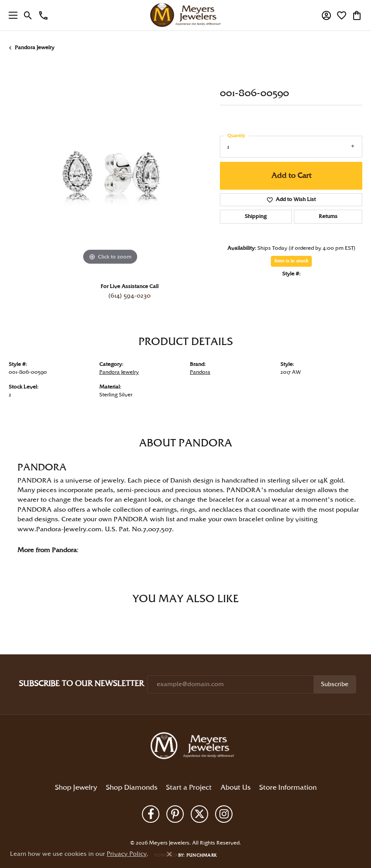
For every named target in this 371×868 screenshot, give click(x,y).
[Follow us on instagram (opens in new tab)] (224, 814)
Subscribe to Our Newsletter (81, 684)
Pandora (200, 372)
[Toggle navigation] (11, 15)
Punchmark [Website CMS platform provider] (202, 855)
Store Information (288, 788)
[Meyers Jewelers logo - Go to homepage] (185, 15)
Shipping (256, 216)
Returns (328, 216)
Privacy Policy (155, 828)
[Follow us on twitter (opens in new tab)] (199, 814)
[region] (110, 166)
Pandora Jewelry (35, 48)
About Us (235, 788)
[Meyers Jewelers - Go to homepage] (194, 747)
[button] (28, 15)
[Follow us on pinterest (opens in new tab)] (175, 814)
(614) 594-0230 (130, 296)
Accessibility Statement (234, 828)
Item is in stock (291, 261)
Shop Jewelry (76, 788)
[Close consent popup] (169, 854)
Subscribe (335, 684)
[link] (43, 15)
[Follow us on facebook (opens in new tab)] (151, 814)
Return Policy (127, 828)
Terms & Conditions (189, 828)
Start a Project (189, 788)
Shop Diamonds (132, 788)
